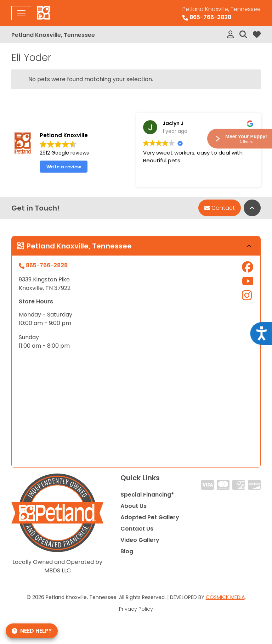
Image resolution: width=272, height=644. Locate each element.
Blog (127, 551)
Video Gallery (140, 540)
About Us (134, 506)
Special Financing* (147, 495)
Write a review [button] (64, 167)
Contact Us (137, 529)
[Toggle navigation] (21, 13)
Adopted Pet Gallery (150, 517)
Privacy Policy (136, 609)
